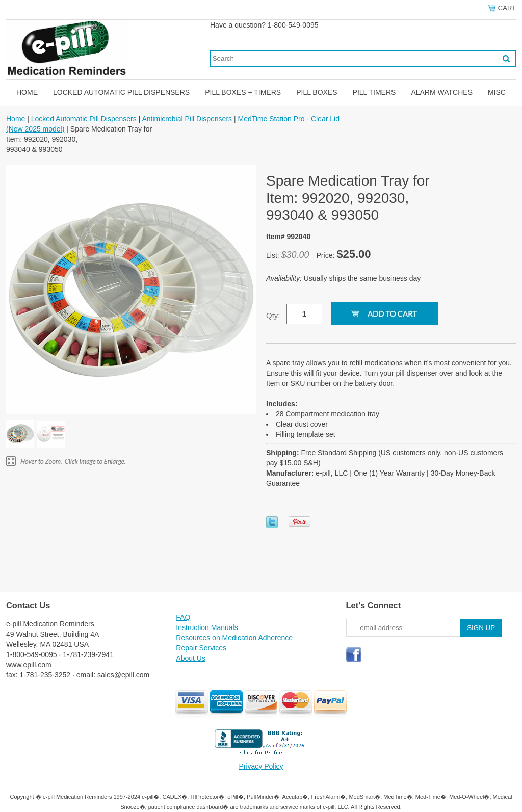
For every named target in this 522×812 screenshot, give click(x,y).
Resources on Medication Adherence (234, 638)
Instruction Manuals (207, 627)
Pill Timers (374, 92)
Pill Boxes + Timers (243, 92)
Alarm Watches (442, 92)
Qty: (273, 315)
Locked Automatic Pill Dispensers (121, 92)
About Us (191, 658)
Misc (497, 92)
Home (27, 92)
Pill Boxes (317, 92)
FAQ (183, 617)
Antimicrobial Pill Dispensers (187, 119)
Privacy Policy (261, 766)
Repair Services (201, 648)
